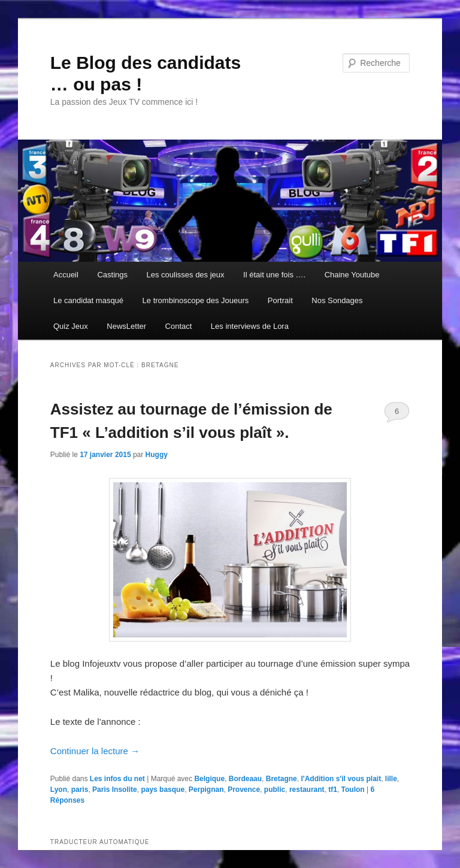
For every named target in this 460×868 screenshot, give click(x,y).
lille (391, 779)
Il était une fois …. (274, 275)
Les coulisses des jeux (185, 275)
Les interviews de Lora (250, 326)
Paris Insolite (115, 790)
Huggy (157, 455)
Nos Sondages (337, 300)
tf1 (333, 790)
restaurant (307, 790)
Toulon (353, 790)
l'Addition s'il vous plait (341, 779)
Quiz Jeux (71, 326)
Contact (179, 326)
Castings (112, 275)
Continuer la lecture (95, 751)
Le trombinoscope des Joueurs (196, 300)
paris (80, 790)
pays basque (163, 790)
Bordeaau (245, 779)
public (275, 790)
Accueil (66, 275)
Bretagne (282, 779)
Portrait (280, 300)
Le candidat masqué (88, 300)
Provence (244, 790)
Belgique (209, 779)
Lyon (59, 790)
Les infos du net (117, 779)
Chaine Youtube (352, 275)
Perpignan (206, 790)
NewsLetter (126, 326)
